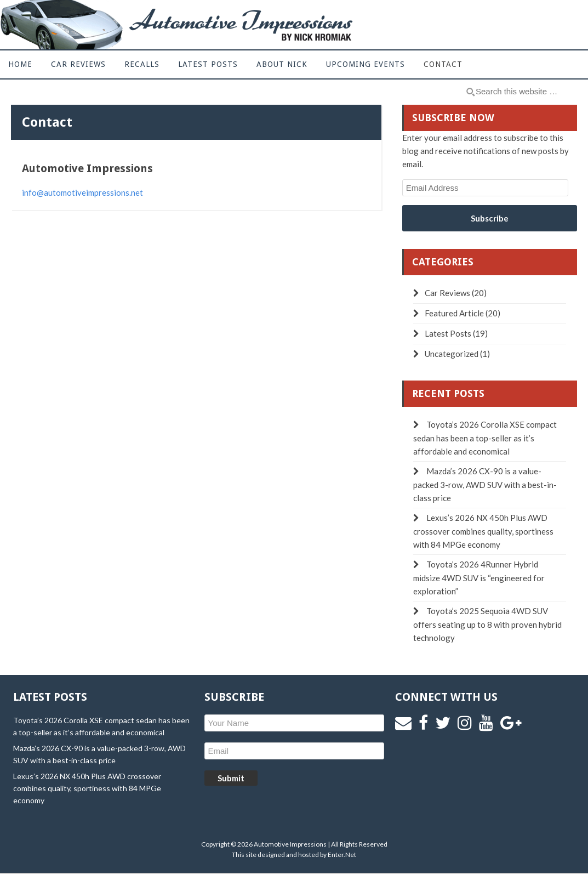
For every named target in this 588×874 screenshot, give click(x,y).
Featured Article (454, 313)
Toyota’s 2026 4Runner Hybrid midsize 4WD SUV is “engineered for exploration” (479, 578)
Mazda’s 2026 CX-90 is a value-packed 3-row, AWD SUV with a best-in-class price (485, 484)
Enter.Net (342, 855)
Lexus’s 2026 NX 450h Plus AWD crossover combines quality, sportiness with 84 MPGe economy (483, 531)
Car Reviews (447, 293)
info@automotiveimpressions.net (82, 192)
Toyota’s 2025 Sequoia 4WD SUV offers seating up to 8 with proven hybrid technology (487, 624)
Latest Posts (448, 333)
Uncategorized (452, 354)
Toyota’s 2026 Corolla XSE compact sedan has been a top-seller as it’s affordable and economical (485, 438)
